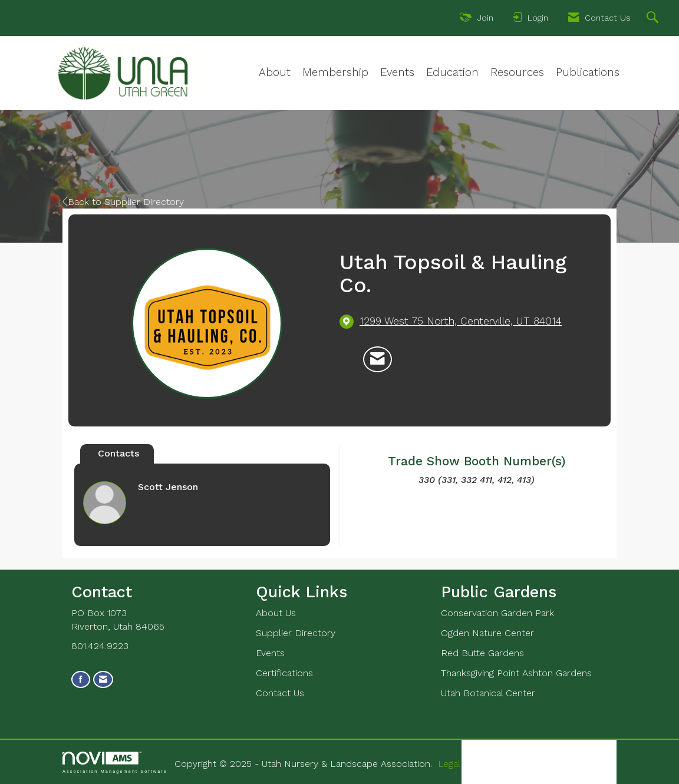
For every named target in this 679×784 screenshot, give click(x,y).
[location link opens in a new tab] (461, 321)
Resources (517, 72)
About (275, 72)
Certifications (284, 673)
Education (452, 72)
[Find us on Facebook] (81, 679)
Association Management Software (115, 763)
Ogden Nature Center (487, 633)
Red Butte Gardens (482, 653)
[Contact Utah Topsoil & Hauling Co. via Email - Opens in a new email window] (378, 359)
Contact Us (280, 693)
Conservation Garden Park (497, 613)
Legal (449, 764)
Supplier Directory (296, 633)
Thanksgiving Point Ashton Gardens (516, 673)
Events (397, 72)
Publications (588, 72)
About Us (276, 613)
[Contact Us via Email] (103, 679)
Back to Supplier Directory (123, 202)
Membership (335, 72)
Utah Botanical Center (488, 693)
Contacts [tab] (118, 453)
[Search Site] (654, 19)
